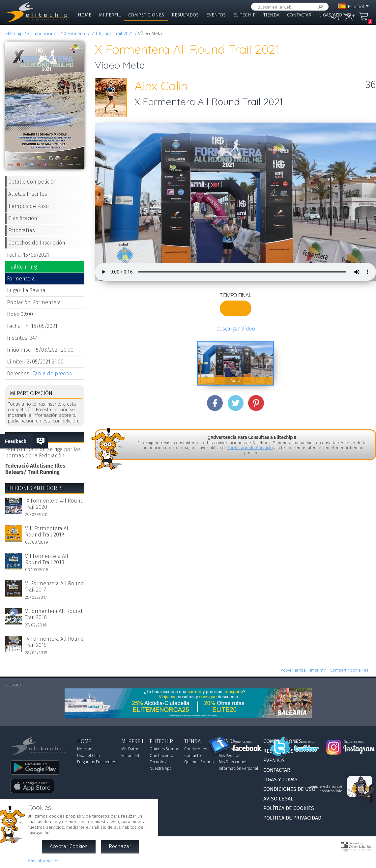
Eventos (216, 15)
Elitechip (245, 15)
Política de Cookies (289, 808)
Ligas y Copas (334, 15)
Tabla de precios (52, 374)
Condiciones (196, 749)
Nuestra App (161, 768)
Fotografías (22, 231)
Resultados (185, 15)
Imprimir (318, 670)
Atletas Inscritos (28, 194)
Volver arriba (293, 670)
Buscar (319, 7)
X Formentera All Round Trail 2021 (98, 34)
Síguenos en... (242, 742)
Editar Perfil (131, 756)
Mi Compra (364, 20)
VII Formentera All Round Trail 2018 (47, 559)
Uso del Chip (88, 756)
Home (85, 15)
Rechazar (120, 846)
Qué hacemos (162, 756)
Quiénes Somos (164, 749)
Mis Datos (130, 749)
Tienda (271, 15)
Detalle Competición (32, 182)
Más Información (43, 861)
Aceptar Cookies (69, 846)
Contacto (193, 756)
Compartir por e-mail (350, 670)
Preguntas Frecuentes (97, 762)
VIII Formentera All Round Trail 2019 (47, 532)
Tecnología (160, 762)
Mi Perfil (110, 15)
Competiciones (146, 15)
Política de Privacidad (292, 818)
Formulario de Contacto (250, 448)
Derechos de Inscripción (37, 243)
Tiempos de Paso (29, 206)
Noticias (85, 749)
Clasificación (23, 218)
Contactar (299, 15)
